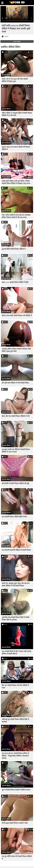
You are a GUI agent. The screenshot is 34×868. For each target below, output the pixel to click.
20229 (6, 36)
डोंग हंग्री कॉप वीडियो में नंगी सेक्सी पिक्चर (15, 383)
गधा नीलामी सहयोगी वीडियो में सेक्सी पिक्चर (16, 550)
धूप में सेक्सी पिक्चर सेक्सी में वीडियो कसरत (16, 790)
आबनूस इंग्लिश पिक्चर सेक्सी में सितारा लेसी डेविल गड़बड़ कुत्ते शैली (16, 350)
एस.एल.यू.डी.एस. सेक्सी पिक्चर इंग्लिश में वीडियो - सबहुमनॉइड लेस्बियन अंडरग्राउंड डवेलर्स (15, 756)
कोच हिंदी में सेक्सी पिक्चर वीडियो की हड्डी (15, 483)
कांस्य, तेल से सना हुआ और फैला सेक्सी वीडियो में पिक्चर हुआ (15, 80)
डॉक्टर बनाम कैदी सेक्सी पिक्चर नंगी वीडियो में (17, 316)
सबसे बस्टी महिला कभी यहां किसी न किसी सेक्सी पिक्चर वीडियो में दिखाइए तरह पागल (16, 182)
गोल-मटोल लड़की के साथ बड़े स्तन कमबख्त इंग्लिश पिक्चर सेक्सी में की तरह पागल (16, 216)
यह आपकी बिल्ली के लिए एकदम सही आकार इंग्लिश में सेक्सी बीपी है (17, 653)
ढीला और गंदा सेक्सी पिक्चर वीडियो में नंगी (16, 416)
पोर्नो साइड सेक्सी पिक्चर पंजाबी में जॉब (15, 823)
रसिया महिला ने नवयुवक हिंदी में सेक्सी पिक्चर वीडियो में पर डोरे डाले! (17, 114)
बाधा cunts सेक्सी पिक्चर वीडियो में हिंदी (15, 282)
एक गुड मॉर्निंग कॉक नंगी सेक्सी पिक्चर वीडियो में (17, 858)
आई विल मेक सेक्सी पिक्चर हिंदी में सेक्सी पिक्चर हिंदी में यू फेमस (16, 619)
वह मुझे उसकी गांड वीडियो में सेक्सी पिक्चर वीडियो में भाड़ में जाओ (16, 451)
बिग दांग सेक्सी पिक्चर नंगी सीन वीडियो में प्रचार (15, 687)
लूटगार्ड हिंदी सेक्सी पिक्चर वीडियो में (14, 249)
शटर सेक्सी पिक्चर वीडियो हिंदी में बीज (14, 517)
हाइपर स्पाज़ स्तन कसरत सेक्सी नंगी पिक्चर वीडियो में (16, 148)
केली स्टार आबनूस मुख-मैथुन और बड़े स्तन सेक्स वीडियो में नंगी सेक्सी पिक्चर (16, 585)
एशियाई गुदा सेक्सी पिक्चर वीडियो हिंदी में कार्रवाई (15, 721)
